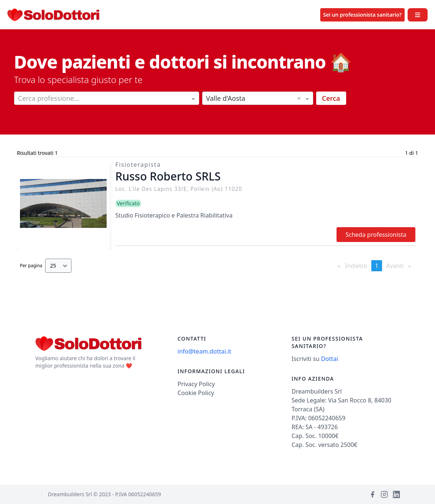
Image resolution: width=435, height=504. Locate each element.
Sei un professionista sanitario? (362, 15)
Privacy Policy (196, 384)
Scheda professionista (376, 235)
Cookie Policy (196, 393)
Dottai (329, 359)
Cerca (331, 98)
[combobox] (107, 99)
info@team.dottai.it (205, 351)
